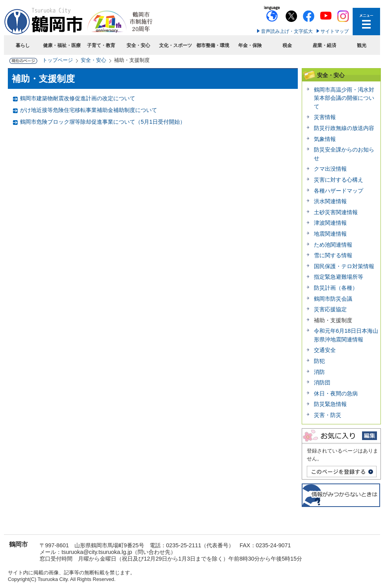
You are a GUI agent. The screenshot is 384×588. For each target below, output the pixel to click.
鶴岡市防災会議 (333, 299)
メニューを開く (366, 22)
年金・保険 (250, 45)
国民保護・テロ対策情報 (344, 266)
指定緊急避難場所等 (339, 277)
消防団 (322, 382)
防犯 (319, 361)
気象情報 (325, 139)
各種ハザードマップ (339, 191)
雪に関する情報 (333, 255)
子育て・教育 (101, 45)
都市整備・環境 (213, 45)
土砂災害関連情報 (336, 212)
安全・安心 (138, 45)
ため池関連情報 (333, 245)
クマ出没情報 (330, 169)
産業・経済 (324, 45)
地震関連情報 (330, 234)
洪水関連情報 (330, 201)
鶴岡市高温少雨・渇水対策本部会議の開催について (344, 98)
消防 (319, 372)
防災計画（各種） (336, 288)
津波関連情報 (330, 223)
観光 (362, 45)
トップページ (58, 60)
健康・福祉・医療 (62, 45)
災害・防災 (328, 415)
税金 (287, 45)
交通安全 (325, 350)
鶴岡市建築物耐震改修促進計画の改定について (78, 98)
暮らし (23, 45)
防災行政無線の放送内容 (344, 128)
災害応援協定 (330, 309)
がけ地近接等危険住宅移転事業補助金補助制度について (89, 110)
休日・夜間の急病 (336, 393)
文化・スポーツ (176, 45)
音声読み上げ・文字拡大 (287, 31)
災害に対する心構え (339, 180)
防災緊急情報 (330, 404)
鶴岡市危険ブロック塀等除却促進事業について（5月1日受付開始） (103, 122)
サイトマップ (335, 31)
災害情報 (325, 117)
